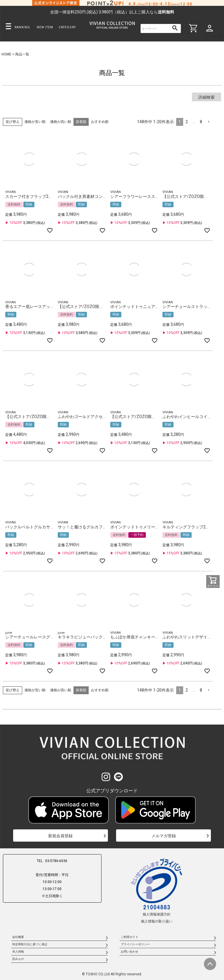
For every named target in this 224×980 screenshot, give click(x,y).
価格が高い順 (61, 122)
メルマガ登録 (164, 836)
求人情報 (18, 952)
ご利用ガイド (129, 937)
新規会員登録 (60, 836)
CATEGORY (67, 27)
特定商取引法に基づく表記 (30, 944)
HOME (6, 54)
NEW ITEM (45, 27)
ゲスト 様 (213, 36)
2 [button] (187, 122)
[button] (209, 122)
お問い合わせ (129, 952)
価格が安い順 (35, 122)
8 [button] (201, 122)
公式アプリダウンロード (112, 791)
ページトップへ (210, 964)
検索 (175, 28)
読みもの (18, 959)
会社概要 (18, 937)
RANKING (22, 27)
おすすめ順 (100, 122)
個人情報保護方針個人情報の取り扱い (157, 890)
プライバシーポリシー (135, 944)
